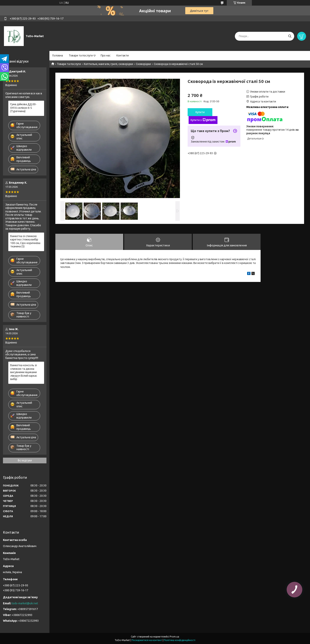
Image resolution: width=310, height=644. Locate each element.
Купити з (203, 120)
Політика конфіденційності (180, 640)
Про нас (106, 55)
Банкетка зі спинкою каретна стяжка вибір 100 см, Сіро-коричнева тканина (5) (25, 241)
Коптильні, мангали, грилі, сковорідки (108, 64)
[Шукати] (290, 36)
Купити (200, 112)
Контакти (123, 55)
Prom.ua (174, 637)
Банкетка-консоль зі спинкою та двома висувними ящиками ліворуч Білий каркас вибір (24, 372)
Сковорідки (143, 64)
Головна (58, 55)
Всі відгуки (25, 460)
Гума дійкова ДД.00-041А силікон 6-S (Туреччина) (23, 108)
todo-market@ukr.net (25, 603)
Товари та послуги (81, 55)
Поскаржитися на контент (147, 640)
